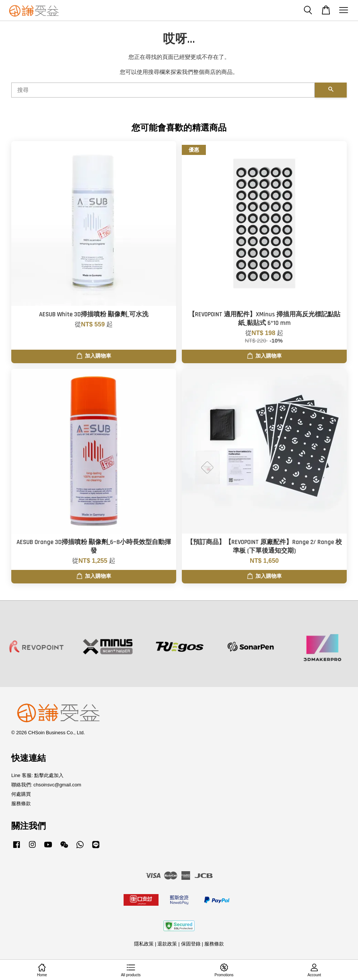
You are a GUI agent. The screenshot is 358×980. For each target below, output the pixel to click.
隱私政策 (144, 944)
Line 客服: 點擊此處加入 (37, 775)
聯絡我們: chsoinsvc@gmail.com (46, 785)
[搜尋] (163, 90)
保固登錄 (191, 944)
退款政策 (167, 944)
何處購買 (21, 794)
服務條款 (21, 803)
